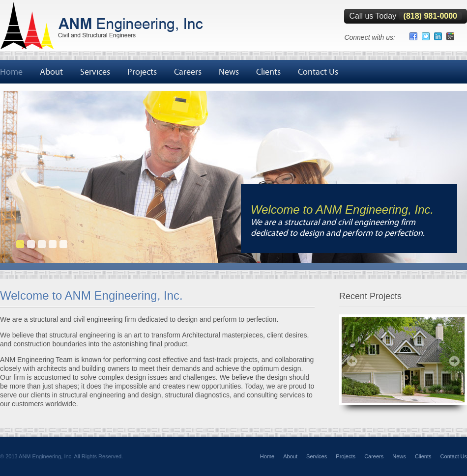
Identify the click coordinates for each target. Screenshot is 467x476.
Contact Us (318, 72)
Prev (352, 361)
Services (95, 72)
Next (454, 361)
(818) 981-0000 (430, 16)
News (229, 72)
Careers (188, 72)
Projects (142, 72)
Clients (268, 72)
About (51, 72)
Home (11, 72)
